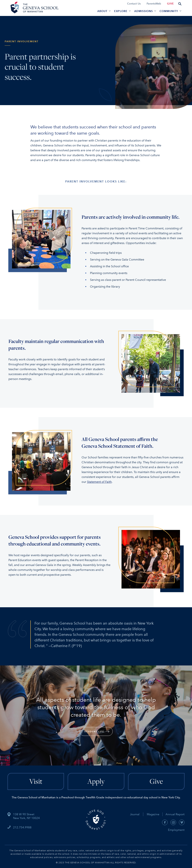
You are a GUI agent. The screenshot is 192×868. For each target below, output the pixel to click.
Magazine (155, 814)
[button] (103, 11)
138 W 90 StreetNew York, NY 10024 (26, 816)
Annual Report (174, 814)
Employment (176, 830)
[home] (34, 8)
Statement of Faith (99, 482)
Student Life (94, 731)
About (102, 11)
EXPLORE (121, 11)
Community (169, 11)
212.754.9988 (22, 827)
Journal (135, 814)
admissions (144, 11)
